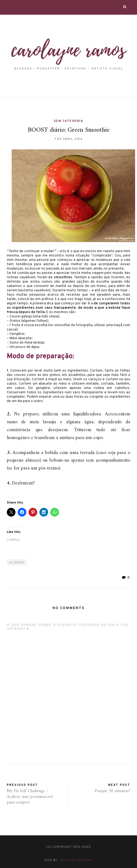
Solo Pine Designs (76, 860)
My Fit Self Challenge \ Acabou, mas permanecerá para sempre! (30, 797)
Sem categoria (69, 121)
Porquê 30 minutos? (112, 791)
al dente (17, 563)
